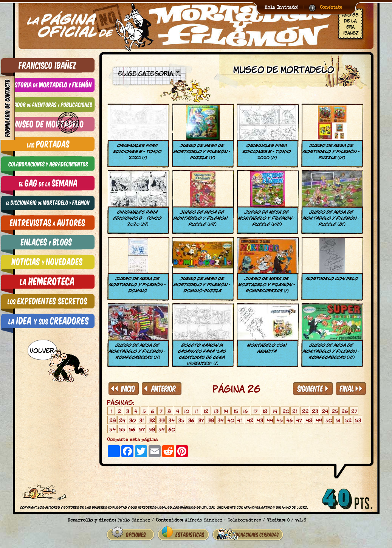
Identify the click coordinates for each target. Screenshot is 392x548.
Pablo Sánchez (134, 521)
